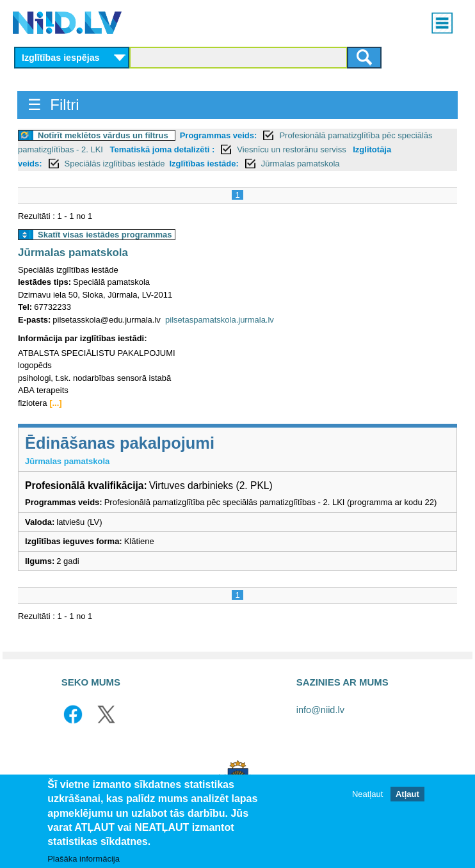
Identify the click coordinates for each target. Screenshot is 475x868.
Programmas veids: (219, 135)
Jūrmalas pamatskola (301, 164)
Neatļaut (367, 800)
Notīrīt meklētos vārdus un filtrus (103, 135)
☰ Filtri (53, 105)
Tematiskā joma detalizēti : (163, 149)
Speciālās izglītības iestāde (115, 164)
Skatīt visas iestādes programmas (105, 235)
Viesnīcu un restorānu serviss (293, 149)
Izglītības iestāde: (204, 164)
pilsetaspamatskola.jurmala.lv (220, 320)
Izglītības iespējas (61, 58)
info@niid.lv (320, 710)
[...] (56, 403)
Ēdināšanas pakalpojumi (120, 443)
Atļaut (407, 800)
